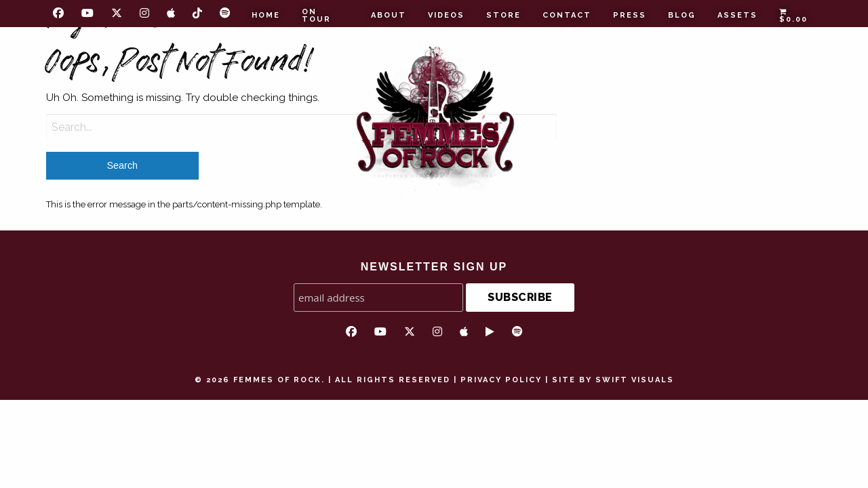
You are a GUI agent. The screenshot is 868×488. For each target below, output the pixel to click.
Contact (567, 15)
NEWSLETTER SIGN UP (434, 267)
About (389, 15)
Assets (737, 15)
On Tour (316, 16)
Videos (446, 15)
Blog (682, 15)
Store (504, 15)
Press (630, 15)
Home (266, 15)
